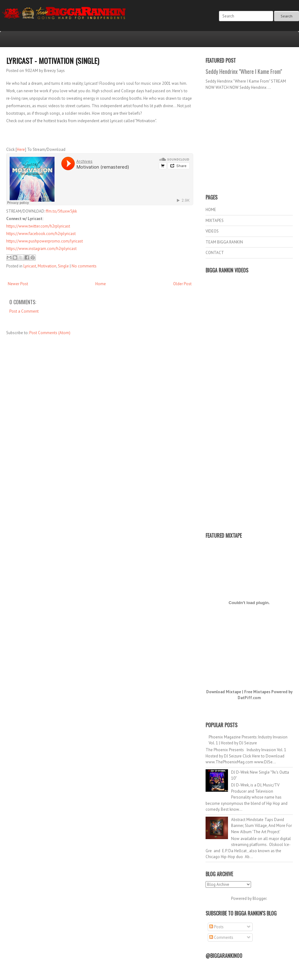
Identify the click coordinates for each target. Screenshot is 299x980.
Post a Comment (24, 311)
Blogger (259, 898)
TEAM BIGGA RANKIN (224, 242)
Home (101, 284)
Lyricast (30, 266)
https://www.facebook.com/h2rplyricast (41, 234)
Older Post (182, 284)
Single (63, 266)
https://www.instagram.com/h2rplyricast (41, 249)
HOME (211, 210)
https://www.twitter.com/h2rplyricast (38, 226)
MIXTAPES (215, 221)
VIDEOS (212, 231)
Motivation (47, 266)
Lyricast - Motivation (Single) (53, 60)
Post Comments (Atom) (50, 333)
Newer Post (18, 284)
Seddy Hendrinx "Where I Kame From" (244, 71)
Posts (216, 927)
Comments (221, 937)
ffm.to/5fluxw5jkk (61, 211)
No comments (84, 266)
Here (21, 149)
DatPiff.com (249, 698)
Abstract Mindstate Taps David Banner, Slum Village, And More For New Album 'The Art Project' (261, 826)
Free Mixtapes (257, 692)
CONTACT (215, 253)
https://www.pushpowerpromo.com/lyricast (45, 241)
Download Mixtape (224, 692)
